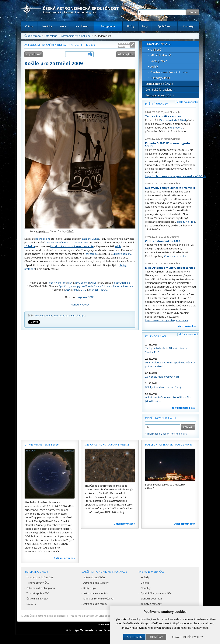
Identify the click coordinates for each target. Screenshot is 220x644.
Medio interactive (91, 630)
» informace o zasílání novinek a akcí (166, 434)
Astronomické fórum (95, 604)
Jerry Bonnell (82, 283)
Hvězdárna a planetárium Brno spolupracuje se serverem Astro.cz (107, 616)
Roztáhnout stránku (124, 45)
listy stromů (92, 254)
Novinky (47, 26)
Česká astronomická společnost (48, 616)
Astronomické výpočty (96, 583)
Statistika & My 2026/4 (173, 120)
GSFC (84, 290)
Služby (130, 26)
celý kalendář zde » (184, 408)
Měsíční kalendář (161, 55)
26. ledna (30, 246)
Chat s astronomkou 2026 (162, 241)
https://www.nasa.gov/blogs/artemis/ (167, 320)
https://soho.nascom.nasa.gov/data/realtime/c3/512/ (176, 176)
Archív (154, 67)
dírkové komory (122, 254)
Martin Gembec (172, 139)
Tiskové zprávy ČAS (38, 583)
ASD (68, 290)
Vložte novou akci (188, 334)
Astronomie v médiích (96, 593)
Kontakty (188, 26)
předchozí (35, 54)
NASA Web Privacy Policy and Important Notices (107, 286)
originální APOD (86, 297)
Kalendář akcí (155, 336)
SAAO (70, 231)
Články (29, 26)
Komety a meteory (151, 604)
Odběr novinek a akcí (161, 418)
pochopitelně (43, 239)
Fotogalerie (108, 26)
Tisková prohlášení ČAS (40, 577)
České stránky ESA (37, 599)
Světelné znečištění (94, 577)
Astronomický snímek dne (76, 36)
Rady (145, 26)
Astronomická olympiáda (41, 588)
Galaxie (145, 583)
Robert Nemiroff (57, 283)
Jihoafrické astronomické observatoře (72, 246)
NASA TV (31, 604)
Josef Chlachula (122, 283)
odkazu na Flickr (186, 222)
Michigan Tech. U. (98, 290)
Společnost (164, 26)
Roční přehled (159, 61)
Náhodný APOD (80, 305)
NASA (76, 290)
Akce (63, 26)
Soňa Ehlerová (171, 237)
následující (124, 54)
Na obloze (82, 26)
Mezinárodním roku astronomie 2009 (68, 242)
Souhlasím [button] (135, 637)
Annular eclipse (62, 316)
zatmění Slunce (91, 239)
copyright (42, 231)
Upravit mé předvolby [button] (187, 637)
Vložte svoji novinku (187, 102)
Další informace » (65, 558)
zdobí (118, 246)
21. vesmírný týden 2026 (42, 444)
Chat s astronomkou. (176, 256)
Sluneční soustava (151, 599)
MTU (69, 283)
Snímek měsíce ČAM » (160, 84)
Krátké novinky (156, 104)
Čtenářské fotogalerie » (160, 90)
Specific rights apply (70, 286)
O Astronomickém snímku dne (169, 72)
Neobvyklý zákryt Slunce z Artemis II (170, 188)
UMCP (93, 283)
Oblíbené (156, 50)
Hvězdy (145, 577)
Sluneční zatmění (44, 316)
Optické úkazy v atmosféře (156, 593)
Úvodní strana (33, 36)
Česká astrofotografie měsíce (107, 444)
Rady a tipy (90, 588)
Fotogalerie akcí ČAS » (160, 95)
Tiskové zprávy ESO (38, 593)
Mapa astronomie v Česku (98, 599)
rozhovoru (176, 128)
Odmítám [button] (157, 637)
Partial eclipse (79, 316)
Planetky (146, 588)
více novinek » (187, 326)
